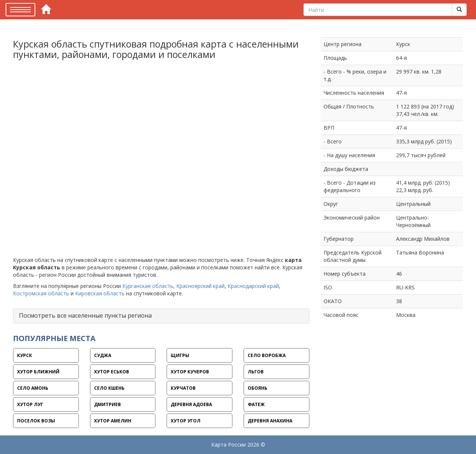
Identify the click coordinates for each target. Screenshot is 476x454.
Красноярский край (200, 286)
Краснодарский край (253, 286)
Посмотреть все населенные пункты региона (85, 315)
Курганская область (148, 286)
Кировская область (100, 293)
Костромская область (41, 293)
